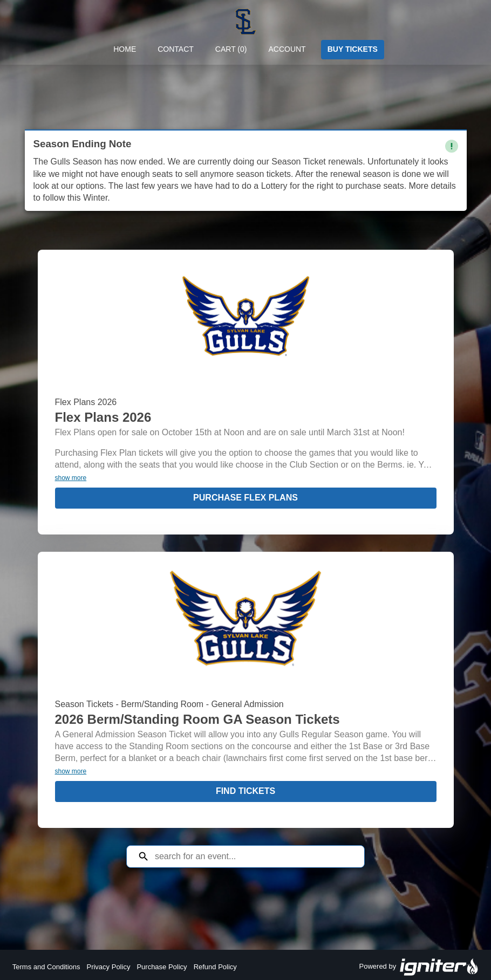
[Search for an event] (254, 856)
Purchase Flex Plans (245, 498)
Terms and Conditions (46, 967)
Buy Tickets (353, 49)
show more (71, 478)
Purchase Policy (162, 967)
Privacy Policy (108, 967)
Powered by (419, 967)
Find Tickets (245, 791)
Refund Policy (215, 967)
